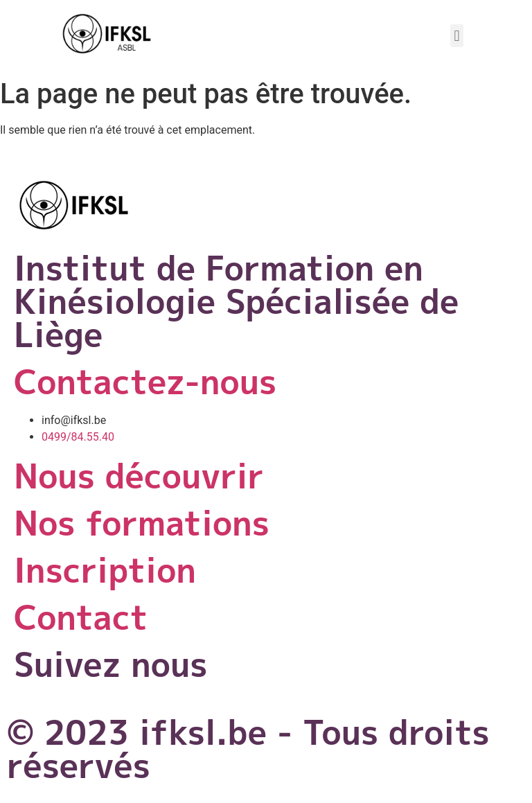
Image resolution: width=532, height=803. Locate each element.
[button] (457, 36)
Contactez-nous (145, 381)
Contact (81, 617)
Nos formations (142, 523)
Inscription (105, 570)
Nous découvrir (139, 476)
